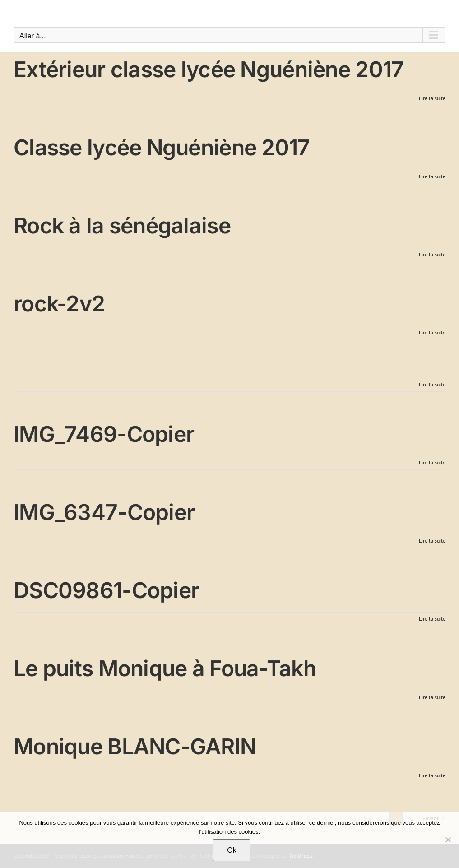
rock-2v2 (59, 304)
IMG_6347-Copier (104, 512)
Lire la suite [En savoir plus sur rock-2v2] (432, 332)
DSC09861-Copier (106, 590)
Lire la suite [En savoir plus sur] (432, 384)
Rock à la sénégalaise (122, 225)
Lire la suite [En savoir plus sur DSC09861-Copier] (432, 619)
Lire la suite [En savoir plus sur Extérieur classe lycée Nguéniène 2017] (432, 98)
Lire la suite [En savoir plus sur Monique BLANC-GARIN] (432, 775)
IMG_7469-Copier (104, 434)
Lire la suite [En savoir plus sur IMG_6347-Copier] (432, 541)
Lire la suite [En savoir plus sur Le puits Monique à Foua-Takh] (432, 697)
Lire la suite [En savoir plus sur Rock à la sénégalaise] (432, 254)
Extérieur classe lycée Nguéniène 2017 (209, 69)
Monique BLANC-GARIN (135, 746)
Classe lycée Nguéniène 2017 (162, 147)
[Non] (448, 840)
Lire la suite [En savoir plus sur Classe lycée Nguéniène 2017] (432, 176)
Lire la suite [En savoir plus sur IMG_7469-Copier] (432, 462)
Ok (232, 850)
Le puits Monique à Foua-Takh (165, 668)
